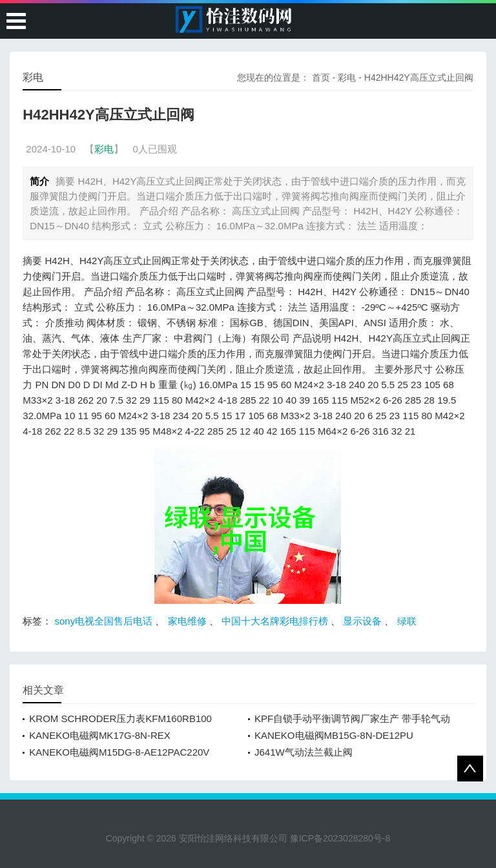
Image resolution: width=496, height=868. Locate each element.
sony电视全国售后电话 (104, 621)
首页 (321, 77)
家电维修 (187, 621)
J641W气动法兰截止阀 (304, 752)
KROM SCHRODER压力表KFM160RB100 (120, 718)
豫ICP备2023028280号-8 (340, 838)
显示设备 (362, 621)
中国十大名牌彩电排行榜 (275, 621)
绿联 (407, 621)
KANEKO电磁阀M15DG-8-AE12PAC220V (119, 752)
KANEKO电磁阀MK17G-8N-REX (99, 735)
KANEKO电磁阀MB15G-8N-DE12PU (334, 735)
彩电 (347, 77)
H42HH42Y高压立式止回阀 (419, 77)
